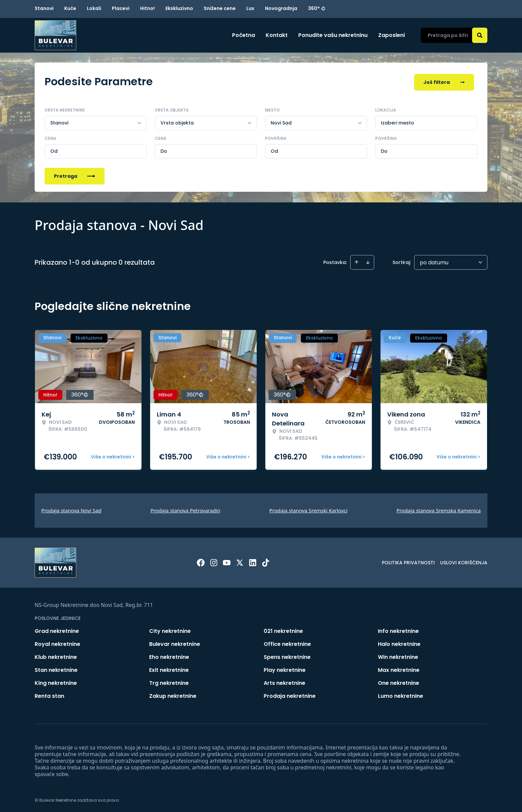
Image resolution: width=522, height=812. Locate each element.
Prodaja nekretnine (290, 695)
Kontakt (277, 35)
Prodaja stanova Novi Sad (71, 509)
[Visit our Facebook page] (201, 561)
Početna (244, 35)
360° (317, 8)
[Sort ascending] (357, 261)
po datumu (434, 261)
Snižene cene (220, 8)
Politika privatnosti (408, 561)
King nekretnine (56, 682)
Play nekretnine (285, 669)
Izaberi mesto (397, 122)
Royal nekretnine (57, 643)
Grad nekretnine (57, 630)
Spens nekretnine (287, 656)
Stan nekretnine (56, 669)
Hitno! (147, 8)
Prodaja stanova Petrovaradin (185, 509)
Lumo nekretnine (400, 695)
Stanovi (44, 8)
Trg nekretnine (169, 682)
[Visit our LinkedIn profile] (253, 561)
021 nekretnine (283, 630)
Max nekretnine (399, 669)
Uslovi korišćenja (464, 561)
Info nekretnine (398, 630)
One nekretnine (398, 682)
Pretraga (75, 175)
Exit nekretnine (169, 669)
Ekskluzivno (179, 8)
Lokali (94, 8)
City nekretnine (170, 630)
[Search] (480, 35)
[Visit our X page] (240, 561)
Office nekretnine (287, 643)
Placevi (121, 8)
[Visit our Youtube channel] (227, 561)
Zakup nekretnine (173, 695)
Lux (250, 8)
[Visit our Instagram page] (214, 561)
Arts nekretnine (284, 682)
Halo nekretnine (399, 643)
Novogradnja (281, 8)
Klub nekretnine (56, 656)
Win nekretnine (398, 656)
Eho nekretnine (169, 656)
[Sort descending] (368, 261)
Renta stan (49, 695)
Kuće (70, 8)
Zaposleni (391, 35)
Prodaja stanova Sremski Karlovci (308, 509)
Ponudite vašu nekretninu (333, 35)
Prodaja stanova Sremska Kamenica (439, 509)
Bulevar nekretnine (175, 643)
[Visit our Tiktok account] (266, 561)
